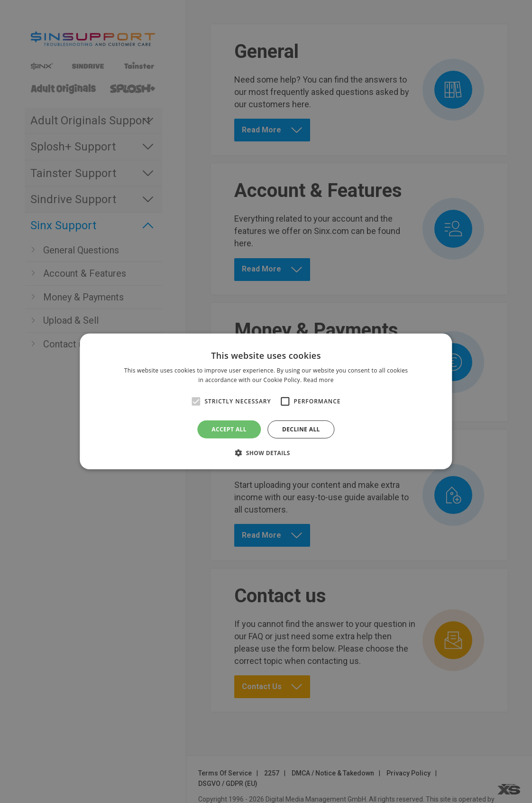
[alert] (266, 401)
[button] (266, 453)
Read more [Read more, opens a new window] (319, 380)
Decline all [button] (301, 429)
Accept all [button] (229, 429)
